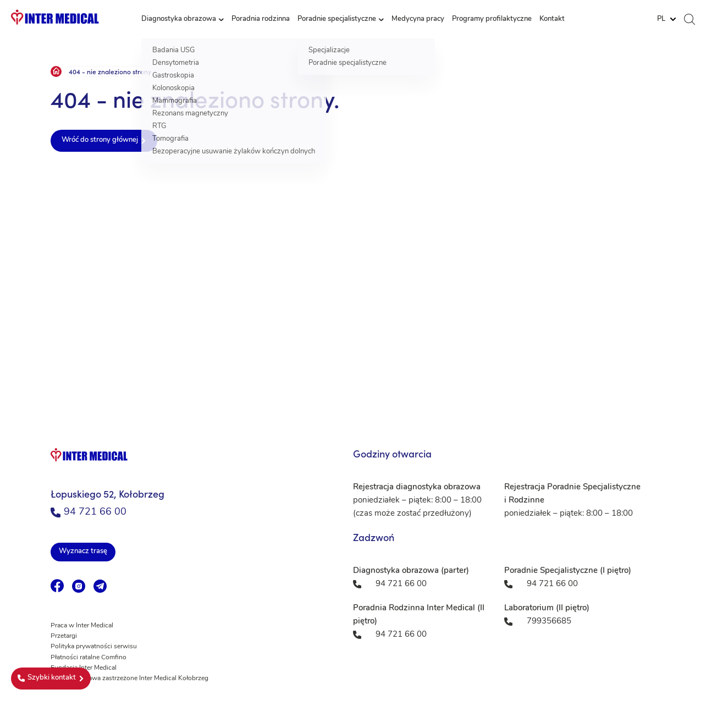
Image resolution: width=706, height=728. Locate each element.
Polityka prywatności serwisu (94, 647)
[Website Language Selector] (666, 19)
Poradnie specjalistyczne (337, 19)
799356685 (549, 622)
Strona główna (56, 71)
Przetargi (64, 636)
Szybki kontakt (47, 678)
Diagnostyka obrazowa (179, 19)
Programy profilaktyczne (492, 19)
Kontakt (552, 19)
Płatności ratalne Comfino (89, 658)
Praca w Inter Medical (82, 626)
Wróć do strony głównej (100, 140)
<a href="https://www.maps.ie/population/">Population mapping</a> (353, 289)
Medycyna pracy (418, 19)
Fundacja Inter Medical (84, 668)
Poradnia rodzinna (261, 19)
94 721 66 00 (89, 512)
